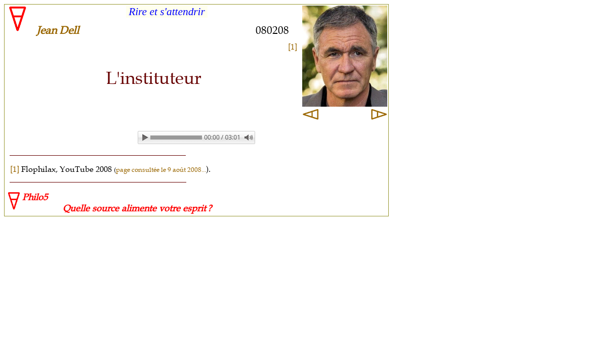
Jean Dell (58, 30)
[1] (293, 47)
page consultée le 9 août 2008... (161, 170)
